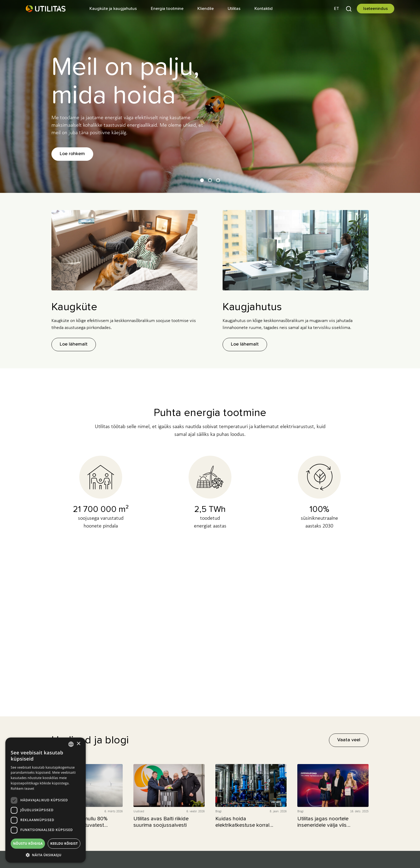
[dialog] (46, 800)
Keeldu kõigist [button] (64, 843)
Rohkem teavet (22, 789)
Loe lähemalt (74, 344)
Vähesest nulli (210, 631)
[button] (337, 8)
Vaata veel (349, 740)
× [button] (78, 744)
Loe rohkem (72, 154)
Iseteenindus (376, 9)
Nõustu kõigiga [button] (28, 843)
